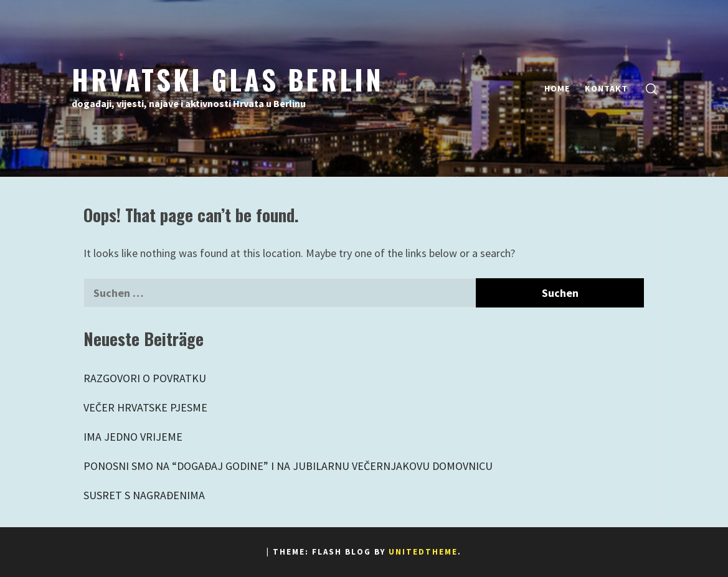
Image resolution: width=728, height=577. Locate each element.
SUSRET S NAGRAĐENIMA (144, 495)
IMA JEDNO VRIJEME (133, 437)
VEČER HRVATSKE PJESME (145, 407)
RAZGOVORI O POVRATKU (145, 378)
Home (557, 88)
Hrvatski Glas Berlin (228, 79)
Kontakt (606, 88)
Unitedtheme (423, 552)
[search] (651, 89)
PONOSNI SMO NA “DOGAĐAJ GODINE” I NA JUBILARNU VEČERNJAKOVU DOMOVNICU (288, 466)
